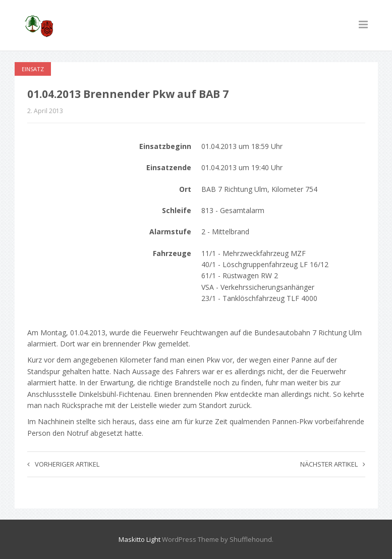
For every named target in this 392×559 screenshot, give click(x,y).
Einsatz (33, 69)
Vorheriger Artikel (63, 464)
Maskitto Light (139, 539)
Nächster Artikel (333, 464)
